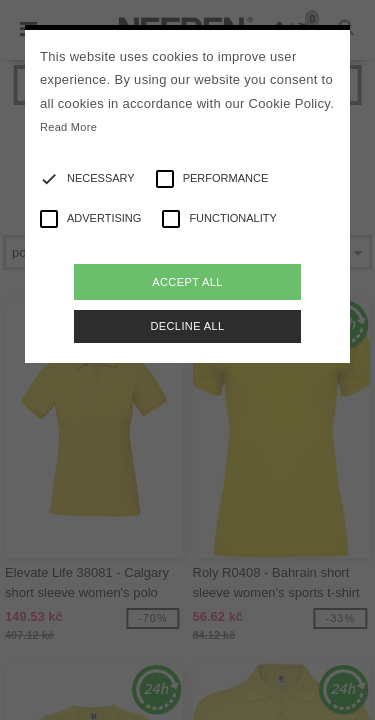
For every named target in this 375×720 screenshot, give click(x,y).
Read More (68, 127)
